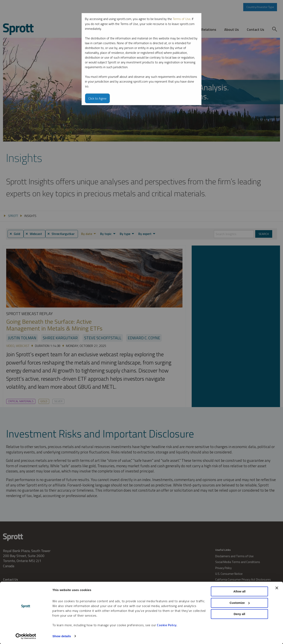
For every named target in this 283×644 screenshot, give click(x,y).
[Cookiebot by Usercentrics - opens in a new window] (26, 636)
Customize (240, 603)
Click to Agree (97, 98)
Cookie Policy (167, 625)
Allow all (240, 592)
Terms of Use (182, 19)
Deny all (239, 614)
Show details (62, 636)
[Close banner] (277, 588)
